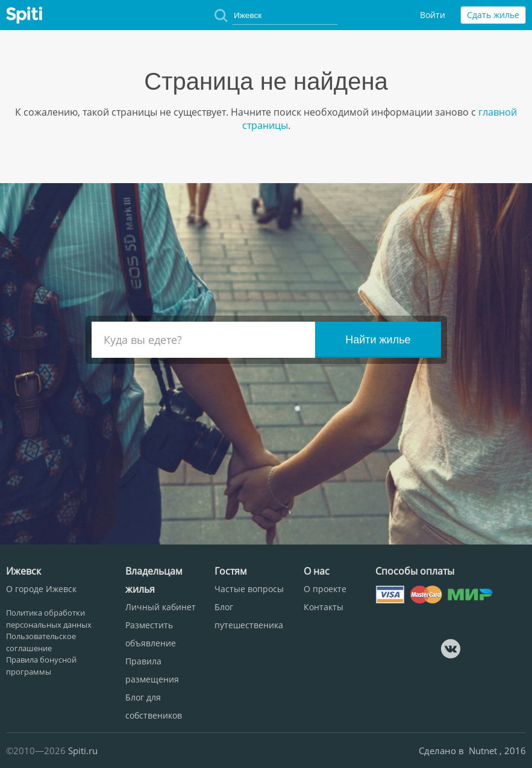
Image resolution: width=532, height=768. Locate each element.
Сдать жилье (493, 15)
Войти (433, 15)
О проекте (325, 589)
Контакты (324, 607)
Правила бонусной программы (41, 666)
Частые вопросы (249, 589)
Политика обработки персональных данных (49, 619)
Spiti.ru (83, 751)
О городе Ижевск (41, 589)
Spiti (24, 15)
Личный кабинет (161, 607)
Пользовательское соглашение (41, 642)
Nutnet (484, 751)
